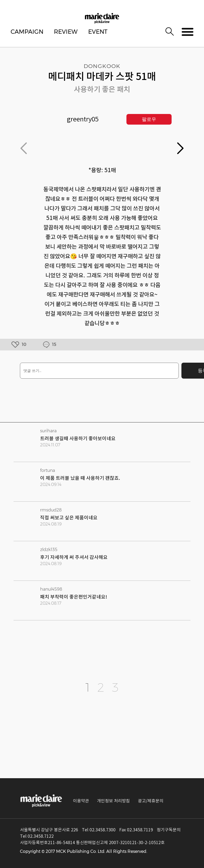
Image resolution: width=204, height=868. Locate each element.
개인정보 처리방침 (113, 801)
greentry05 (83, 119)
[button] (180, 148)
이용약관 (81, 801)
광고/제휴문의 (151, 801)
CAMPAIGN (27, 32)
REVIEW (66, 32)
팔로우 (149, 119)
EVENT (98, 32)
